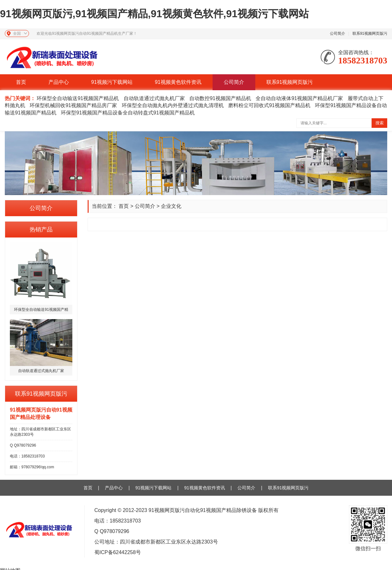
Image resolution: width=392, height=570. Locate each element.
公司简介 (338, 33)
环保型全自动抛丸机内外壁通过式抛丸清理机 (173, 105)
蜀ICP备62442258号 (118, 552)
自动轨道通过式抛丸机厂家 (154, 98)
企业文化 (171, 206)
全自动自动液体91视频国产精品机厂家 (299, 98)
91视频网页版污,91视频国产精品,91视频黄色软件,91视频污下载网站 (154, 14)
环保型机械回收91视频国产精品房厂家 (73, 105)
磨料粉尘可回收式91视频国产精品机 (269, 105)
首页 (21, 82)
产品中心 (59, 82)
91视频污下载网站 (112, 82)
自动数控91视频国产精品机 (220, 98)
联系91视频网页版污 (370, 33)
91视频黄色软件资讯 (178, 82)
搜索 (380, 123)
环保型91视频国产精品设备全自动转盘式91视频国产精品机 (128, 113)
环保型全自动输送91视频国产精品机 (78, 98)
